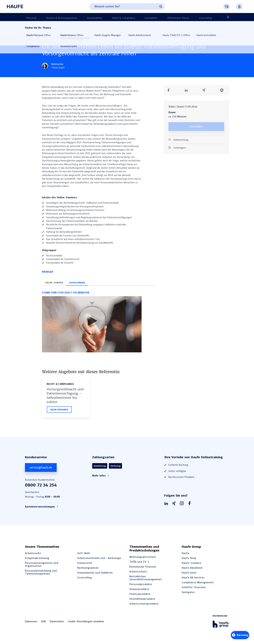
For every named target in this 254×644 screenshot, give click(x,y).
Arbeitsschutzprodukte (144, 607)
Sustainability (83, 17)
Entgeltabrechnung (37, 561)
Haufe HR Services (193, 581)
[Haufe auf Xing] (175, 507)
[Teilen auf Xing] (205, 90)
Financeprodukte (140, 597)
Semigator (188, 595)
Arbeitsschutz (138, 575)
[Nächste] (227, 17)
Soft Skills (84, 556)
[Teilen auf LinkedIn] (188, 90)
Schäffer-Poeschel (194, 590)
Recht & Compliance (107, 17)
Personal (30, 17)
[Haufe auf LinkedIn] (167, 507)
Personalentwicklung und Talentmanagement (41, 575)
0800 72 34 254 (41, 488)
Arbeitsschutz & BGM (196, 17)
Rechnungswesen (88, 571)
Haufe (185, 556)
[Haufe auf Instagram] (183, 507)
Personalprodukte (141, 587)
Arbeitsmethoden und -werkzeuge (99, 561)
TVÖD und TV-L (139, 565)
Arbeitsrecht (33, 556)
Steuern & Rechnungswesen (55, 17)
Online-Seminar (56, 285)
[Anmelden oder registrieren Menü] (239, 6)
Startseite (30, 28)
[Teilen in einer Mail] (223, 90)
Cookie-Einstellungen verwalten (86, 625)
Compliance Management (198, 586)
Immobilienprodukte (142, 602)
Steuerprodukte (139, 592)
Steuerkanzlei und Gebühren (95, 576)
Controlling (173, 17)
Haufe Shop (189, 561)
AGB (43, 625)
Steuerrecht (85, 566)
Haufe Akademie (192, 571)
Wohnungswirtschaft (143, 560)
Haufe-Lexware (191, 566)
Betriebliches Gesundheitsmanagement (146, 581)
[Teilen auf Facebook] (170, 90)
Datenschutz (57, 625)
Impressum (31, 625)
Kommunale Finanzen (143, 570)
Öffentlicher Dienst (151, 17)
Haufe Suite (189, 576)
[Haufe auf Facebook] (190, 507)
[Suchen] (161, 6)
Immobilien (129, 17)
